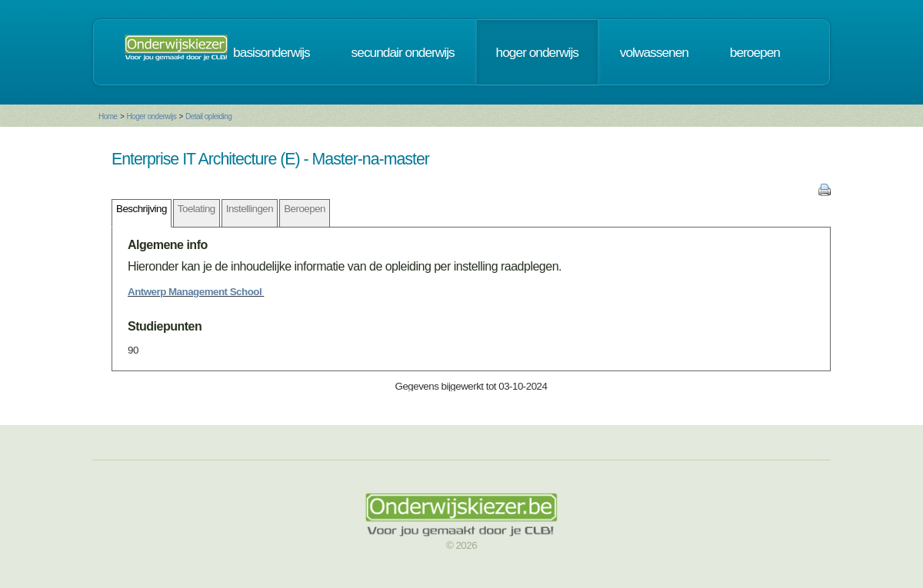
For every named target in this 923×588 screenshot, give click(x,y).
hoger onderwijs (537, 52)
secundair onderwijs (403, 52)
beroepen (755, 52)
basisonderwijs (272, 52)
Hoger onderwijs (151, 116)
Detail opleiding (208, 116)
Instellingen (250, 209)
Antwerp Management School (195, 292)
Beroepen (305, 209)
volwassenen (654, 52)
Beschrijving (142, 209)
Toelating (197, 209)
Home (108, 116)
